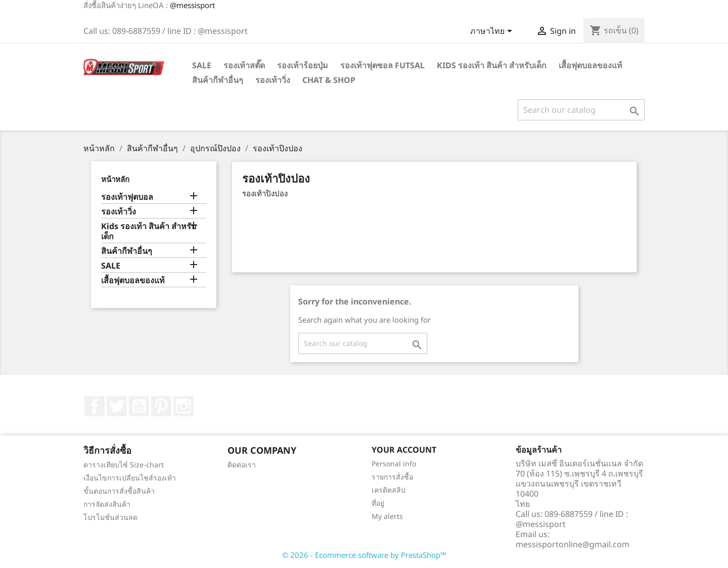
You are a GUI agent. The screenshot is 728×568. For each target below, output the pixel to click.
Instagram (184, 406)
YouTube (139, 406)
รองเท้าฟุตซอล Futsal (382, 65)
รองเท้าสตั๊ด (244, 65)
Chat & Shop (329, 80)
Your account (404, 450)
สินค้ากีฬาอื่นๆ (218, 80)
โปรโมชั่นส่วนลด (110, 517)
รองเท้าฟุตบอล (127, 197)
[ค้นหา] (581, 110)
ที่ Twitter (117, 406)
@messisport (192, 5)
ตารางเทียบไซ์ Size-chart (124, 465)
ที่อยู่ (378, 503)
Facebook (95, 406)
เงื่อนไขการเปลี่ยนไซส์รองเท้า (130, 478)
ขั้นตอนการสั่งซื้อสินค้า (119, 491)
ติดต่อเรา (242, 465)
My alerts (387, 516)
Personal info (394, 464)
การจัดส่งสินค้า (107, 504)
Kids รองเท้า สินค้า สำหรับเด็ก (492, 65)
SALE (202, 65)
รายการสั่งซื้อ (392, 477)
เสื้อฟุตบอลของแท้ (590, 65)
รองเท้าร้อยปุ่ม (303, 65)
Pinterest (161, 406)
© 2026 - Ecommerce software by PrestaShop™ (364, 555)
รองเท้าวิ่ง (273, 80)
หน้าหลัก (115, 179)
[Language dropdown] (493, 32)
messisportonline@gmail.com (573, 544)
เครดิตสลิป (389, 490)
